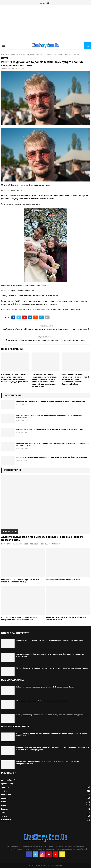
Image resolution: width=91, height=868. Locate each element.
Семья (4, 802)
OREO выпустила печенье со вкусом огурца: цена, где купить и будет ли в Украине (52, 457)
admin (5, 69)
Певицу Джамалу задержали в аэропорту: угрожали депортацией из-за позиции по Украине (52, 668)
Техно (4, 813)
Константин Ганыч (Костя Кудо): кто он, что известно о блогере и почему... (20, 581)
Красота (5, 798)
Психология (6, 820)
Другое (4, 784)
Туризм (4, 816)
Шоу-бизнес (6, 795)
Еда (5, 791)
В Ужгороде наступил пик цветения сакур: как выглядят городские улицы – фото (45, 340)
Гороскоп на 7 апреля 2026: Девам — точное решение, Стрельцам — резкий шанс (51, 402)
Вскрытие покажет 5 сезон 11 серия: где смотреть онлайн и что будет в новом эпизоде (50, 640)
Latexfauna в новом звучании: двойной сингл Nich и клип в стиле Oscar (45, 687)
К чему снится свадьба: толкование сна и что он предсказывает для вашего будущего (50, 715)
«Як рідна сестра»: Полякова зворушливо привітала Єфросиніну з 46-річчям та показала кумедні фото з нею (15, 378)
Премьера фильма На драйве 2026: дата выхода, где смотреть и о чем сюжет (50, 429)
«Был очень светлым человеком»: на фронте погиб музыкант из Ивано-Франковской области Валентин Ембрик (76, 379)
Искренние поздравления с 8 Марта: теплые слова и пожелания (42, 701)
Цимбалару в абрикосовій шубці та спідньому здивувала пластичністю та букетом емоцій (46, 329)
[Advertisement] (45, 24)
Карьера (5, 809)
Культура (5, 58)
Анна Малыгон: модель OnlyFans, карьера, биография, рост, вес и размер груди (19, 619)
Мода (3, 805)
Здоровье (5, 787)
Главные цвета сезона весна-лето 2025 (63, 580)
